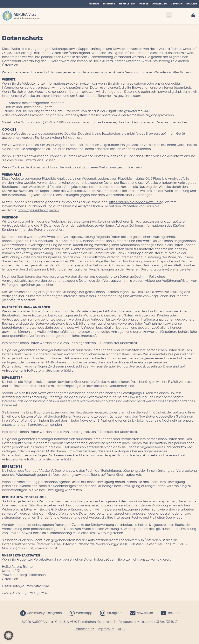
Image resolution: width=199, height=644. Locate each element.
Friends (94, 4)
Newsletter (127, 4)
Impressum (106, 629)
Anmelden (160, 4)
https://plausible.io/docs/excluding (136, 202)
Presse (144, 4)
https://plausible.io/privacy (38, 210)
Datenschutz (84, 629)
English (192, 4)
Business (109, 4)
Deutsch (177, 4)
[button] (169, 15)
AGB (121, 629)
